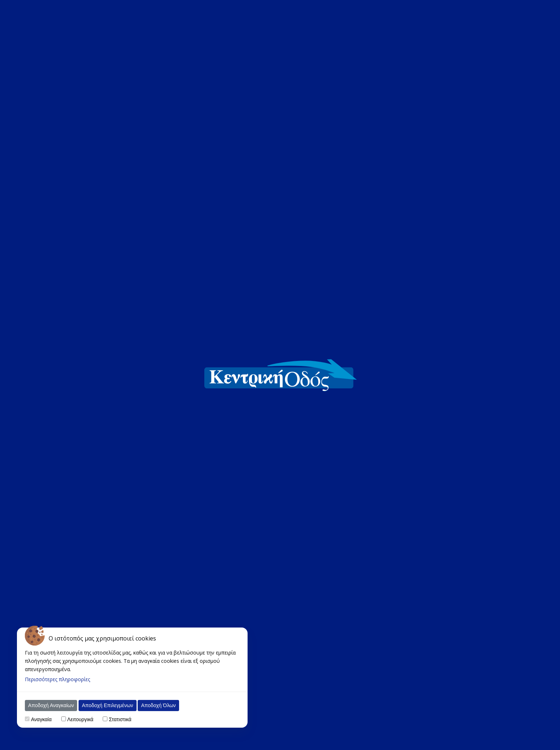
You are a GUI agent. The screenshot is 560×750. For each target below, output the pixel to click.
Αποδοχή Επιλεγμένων (107, 705)
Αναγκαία (41, 719)
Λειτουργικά (80, 719)
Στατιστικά (120, 719)
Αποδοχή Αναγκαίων (51, 705)
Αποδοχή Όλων (158, 705)
